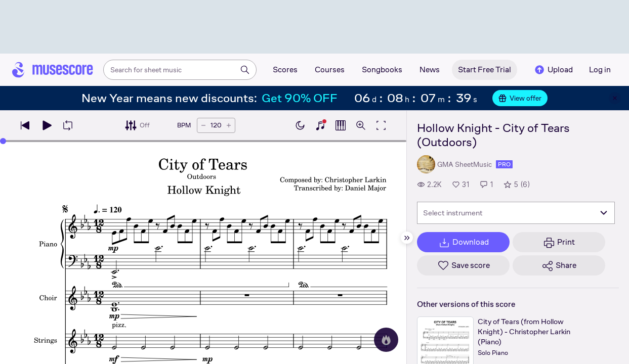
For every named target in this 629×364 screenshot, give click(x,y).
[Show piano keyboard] (320, 125)
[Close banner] (615, 98)
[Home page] (53, 70)
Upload (553, 70)
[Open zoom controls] (361, 125)
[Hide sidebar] (407, 238)
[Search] (245, 70)
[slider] (3, 141)
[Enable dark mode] (300, 125)
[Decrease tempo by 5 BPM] (203, 125)
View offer (520, 98)
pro (504, 164)
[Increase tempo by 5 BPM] (229, 125)
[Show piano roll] (341, 125)
